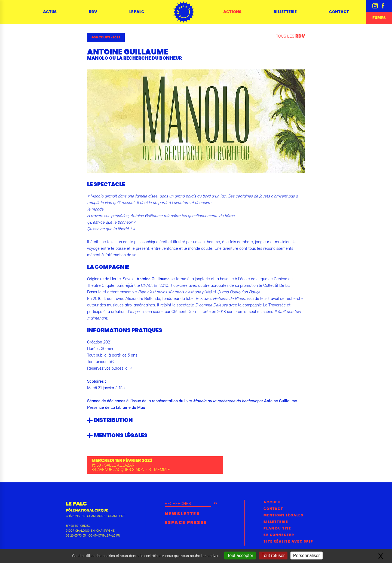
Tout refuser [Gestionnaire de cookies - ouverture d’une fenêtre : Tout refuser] (273, 556)
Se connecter (279, 535)
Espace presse (186, 523)
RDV (93, 12)
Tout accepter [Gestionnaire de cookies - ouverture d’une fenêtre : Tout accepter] (240, 556)
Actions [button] (232, 12)
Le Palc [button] (137, 12)
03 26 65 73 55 (76, 535)
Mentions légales (284, 515)
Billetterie (285, 12)
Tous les (290, 36)
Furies (379, 18)
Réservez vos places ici (108, 368)
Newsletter (182, 514)
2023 (116, 37)
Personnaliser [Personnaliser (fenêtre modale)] (307, 556)
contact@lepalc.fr (104, 535)
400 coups (101, 37)
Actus (50, 12)
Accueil (272, 502)
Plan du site (277, 528)
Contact (339, 12)
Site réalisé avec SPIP (288, 541)
